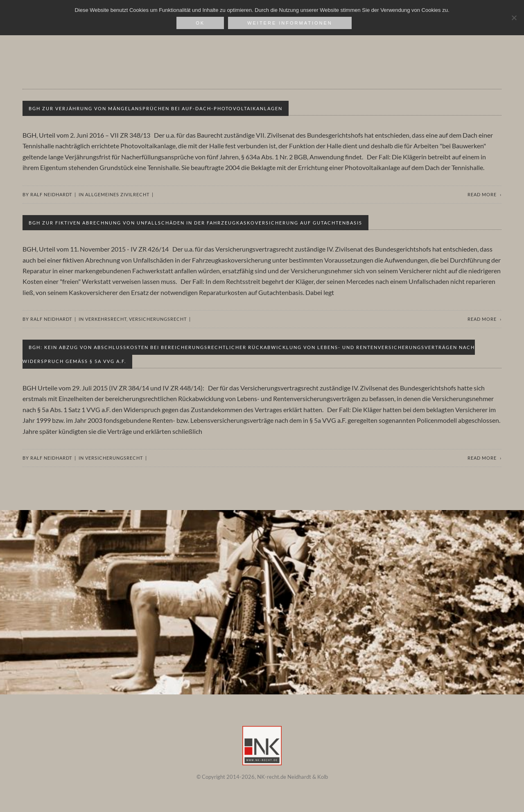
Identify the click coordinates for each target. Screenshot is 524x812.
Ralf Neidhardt (51, 194)
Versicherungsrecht (158, 319)
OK (200, 23)
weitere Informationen (290, 23)
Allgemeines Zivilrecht (117, 194)
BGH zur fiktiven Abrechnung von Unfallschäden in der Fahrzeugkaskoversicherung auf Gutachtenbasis (195, 223)
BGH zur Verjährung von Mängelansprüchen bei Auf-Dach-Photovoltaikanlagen (156, 108)
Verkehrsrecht (106, 319)
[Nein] (514, 18)
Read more (482, 194)
